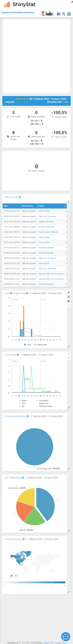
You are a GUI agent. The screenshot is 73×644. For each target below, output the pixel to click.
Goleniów (42, 222)
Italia (47, 211)
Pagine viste (21, 293)
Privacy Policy (49, 643)
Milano (41, 211)
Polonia (50, 222)
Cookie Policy (61, 643)
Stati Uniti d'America (47, 216)
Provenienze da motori (17, 416)
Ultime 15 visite (13, 197)
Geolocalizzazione (15, 539)
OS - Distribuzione (14, 478)
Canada (50, 248)
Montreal (42, 248)
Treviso (41, 242)
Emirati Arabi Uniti (47, 227)
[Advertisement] (36, 56)
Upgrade (33, 211)
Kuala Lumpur (44, 232)
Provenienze (12, 355)
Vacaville (42, 274)
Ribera (41, 263)
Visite (8, 293)
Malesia (54, 232)
